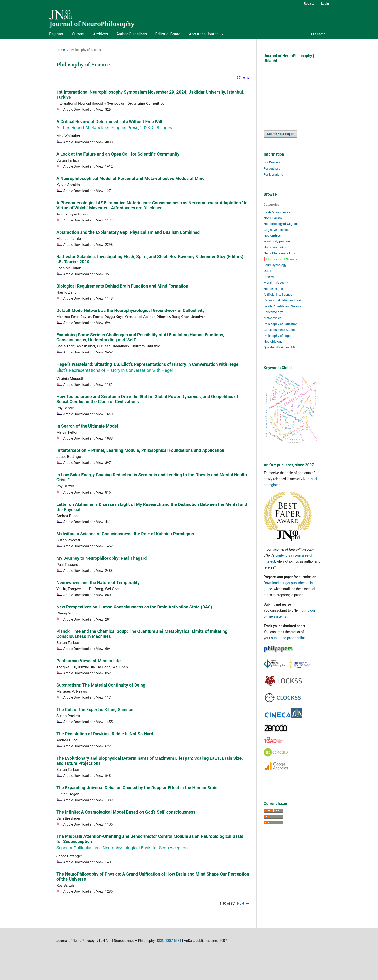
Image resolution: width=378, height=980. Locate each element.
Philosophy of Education (281, 324)
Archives (100, 34)
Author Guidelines (132, 34)
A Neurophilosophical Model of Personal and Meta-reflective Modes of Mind (131, 178)
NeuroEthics (272, 236)
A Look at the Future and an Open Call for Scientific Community (118, 154)
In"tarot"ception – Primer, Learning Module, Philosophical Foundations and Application (140, 450)
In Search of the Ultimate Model (87, 426)
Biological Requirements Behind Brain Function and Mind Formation (122, 286)
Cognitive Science (276, 230)
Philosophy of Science (282, 259)
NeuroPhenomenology (279, 253)
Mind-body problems (278, 241)
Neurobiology (273, 342)
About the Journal (205, 34)
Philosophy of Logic (277, 336)
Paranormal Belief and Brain (283, 300)
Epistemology (273, 312)
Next (241, 904)
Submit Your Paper (280, 134)
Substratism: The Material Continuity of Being (101, 685)
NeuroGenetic (273, 289)
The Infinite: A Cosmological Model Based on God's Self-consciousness (126, 812)
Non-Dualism (273, 218)
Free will (270, 277)
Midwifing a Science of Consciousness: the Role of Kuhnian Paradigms (125, 534)
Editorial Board (168, 34)
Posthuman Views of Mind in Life (88, 661)
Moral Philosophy (276, 283)
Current (78, 34)
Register (56, 34)
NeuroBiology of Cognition (282, 224)
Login (325, 3)
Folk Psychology (275, 265)
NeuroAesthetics (275, 247)
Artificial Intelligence (278, 294)
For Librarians (273, 175)
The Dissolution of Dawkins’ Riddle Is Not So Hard (105, 734)
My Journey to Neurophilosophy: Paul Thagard (101, 558)
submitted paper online (288, 638)
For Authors (272, 169)
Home (61, 50)
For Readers (272, 162)
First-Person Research (279, 212)
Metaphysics (273, 318)
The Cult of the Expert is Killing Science (95, 709)
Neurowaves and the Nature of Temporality (98, 583)
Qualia (268, 271)
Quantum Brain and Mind (281, 347)
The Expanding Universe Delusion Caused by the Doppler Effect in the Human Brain (137, 788)
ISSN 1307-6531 (169, 941)
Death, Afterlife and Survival (283, 306)
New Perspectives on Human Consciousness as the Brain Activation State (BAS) (134, 607)
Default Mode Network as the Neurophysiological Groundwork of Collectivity (131, 310)
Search (318, 34)
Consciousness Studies (280, 330)
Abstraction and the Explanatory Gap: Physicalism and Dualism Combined (128, 232)
